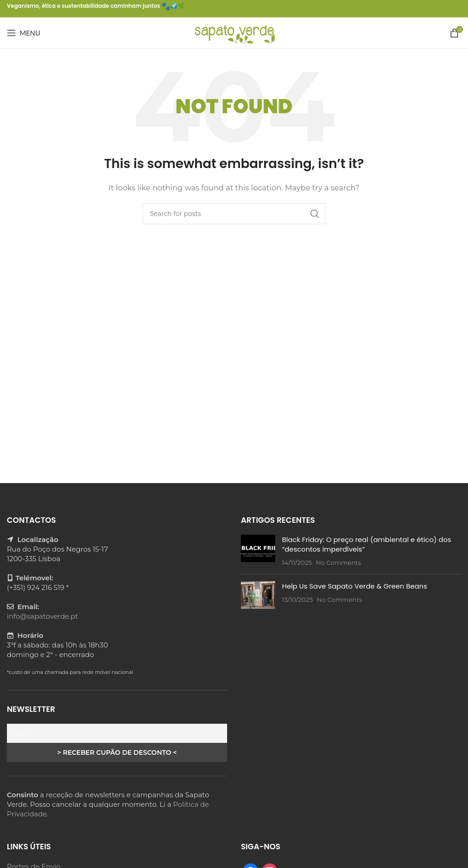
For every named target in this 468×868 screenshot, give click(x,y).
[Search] (234, 214)
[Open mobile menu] (24, 33)
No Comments (338, 563)
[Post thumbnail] (258, 551)
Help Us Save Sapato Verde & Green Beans (355, 586)
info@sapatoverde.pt (43, 616)
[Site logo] (234, 32)
